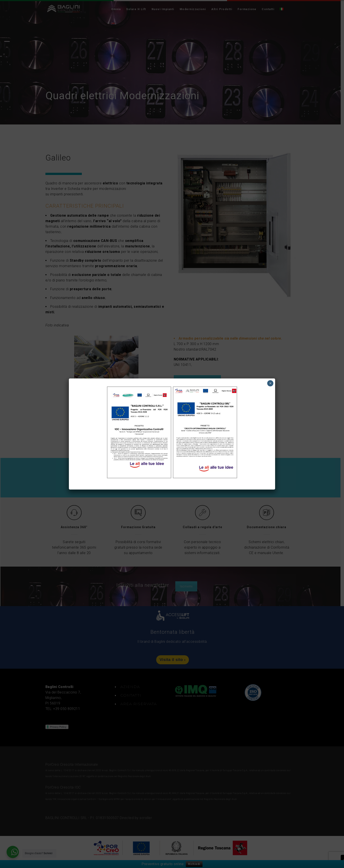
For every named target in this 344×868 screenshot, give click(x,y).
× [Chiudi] (270, 383)
